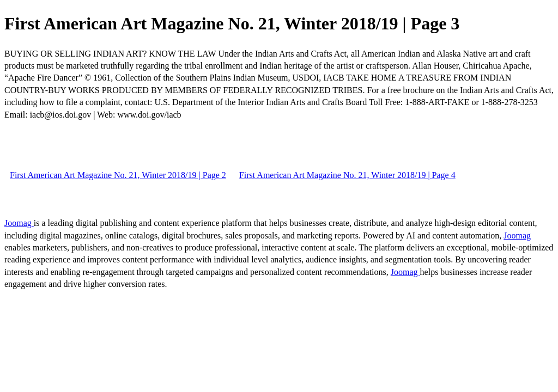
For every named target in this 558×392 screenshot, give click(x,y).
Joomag (19, 223)
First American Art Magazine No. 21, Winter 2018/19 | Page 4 (347, 175)
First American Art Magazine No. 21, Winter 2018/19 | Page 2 (118, 175)
